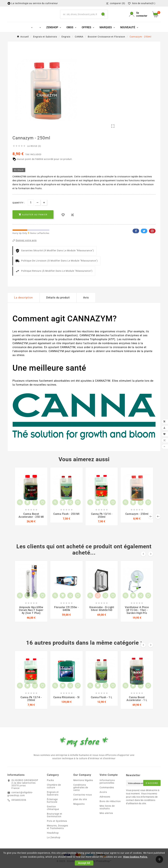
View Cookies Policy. (136, 857)
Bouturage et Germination (55, 822)
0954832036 (19, 806)
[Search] (103, 17)
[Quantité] (31, 208)
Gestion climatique (53, 814)
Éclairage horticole (52, 807)
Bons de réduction (110, 808)
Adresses (105, 803)
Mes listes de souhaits (107, 814)
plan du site (80, 806)
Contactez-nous (83, 801)
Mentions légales (83, 787)
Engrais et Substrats (53, 800)
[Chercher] (79, 17)
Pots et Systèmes (57, 828)
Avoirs (103, 799)
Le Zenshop (54, 844)
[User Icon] (139, 17)
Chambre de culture (54, 793)
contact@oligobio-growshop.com (20, 800)
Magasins (79, 810)
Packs (50, 787)
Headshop (53, 839)
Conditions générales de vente (81, 794)
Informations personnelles (107, 788)
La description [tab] (23, 303)
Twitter (144, 237)
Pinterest (152, 237)
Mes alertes (106, 820)
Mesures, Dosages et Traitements (58, 833)
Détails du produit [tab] (58, 303)
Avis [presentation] (86, 303)
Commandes (107, 794)
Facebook (136, 237)
